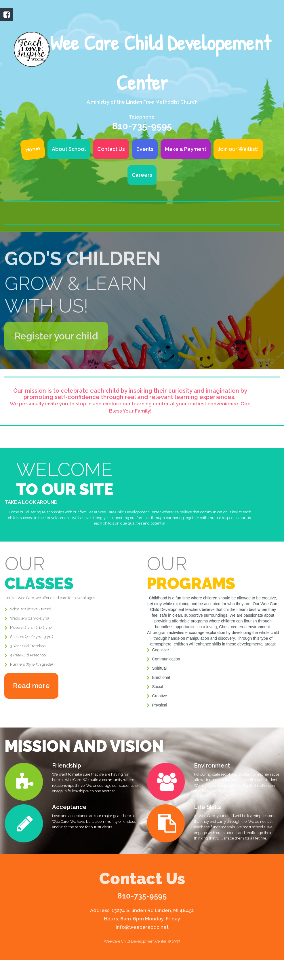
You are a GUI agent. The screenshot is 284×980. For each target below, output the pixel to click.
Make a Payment (186, 149)
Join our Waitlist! (238, 149)
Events (145, 149)
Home (33, 149)
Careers (142, 175)
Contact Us (111, 149)
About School (69, 149)
